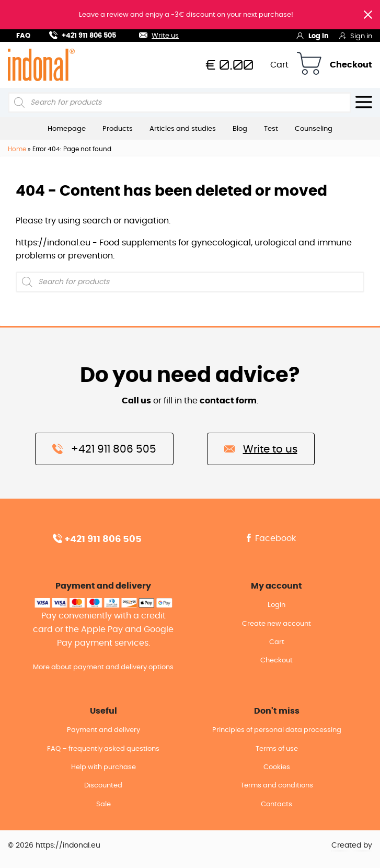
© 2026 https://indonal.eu (54, 846)
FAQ (23, 36)
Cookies (277, 767)
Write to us (261, 448)
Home (17, 149)
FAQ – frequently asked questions (103, 749)
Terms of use (277, 749)
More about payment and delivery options (103, 667)
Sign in (356, 36)
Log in (312, 36)
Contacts (277, 804)
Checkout (351, 65)
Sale (103, 804)
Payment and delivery (103, 730)
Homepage (67, 129)
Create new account (277, 624)
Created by (352, 846)
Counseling (314, 129)
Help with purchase (103, 767)
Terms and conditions (277, 786)
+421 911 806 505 (83, 34)
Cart (279, 65)
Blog (240, 129)
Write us (153, 34)
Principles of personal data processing (277, 730)
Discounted (103, 786)
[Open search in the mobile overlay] (180, 103)
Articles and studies (183, 129)
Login (277, 605)
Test (271, 129)
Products (118, 129)
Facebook (270, 538)
